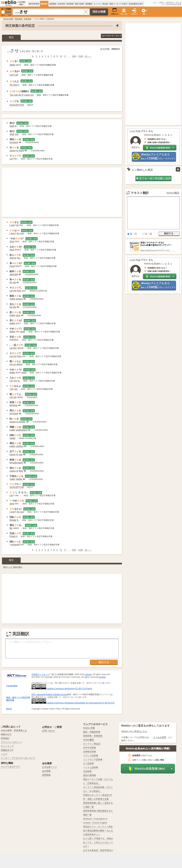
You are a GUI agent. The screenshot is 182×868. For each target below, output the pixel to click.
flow (21, 471)
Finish (13, 536)
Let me (13, 291)
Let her (13, 348)
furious (19, 299)
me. (19, 258)
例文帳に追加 (25, 61)
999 (74, 56)
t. (19, 85)
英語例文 (44, 4)
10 (61, 56)
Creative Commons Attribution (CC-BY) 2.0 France (62, 688)
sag (21, 454)
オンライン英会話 (101, 4)
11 (65, 56)
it (17, 536)
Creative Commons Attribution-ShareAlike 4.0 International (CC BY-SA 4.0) (73, 703)
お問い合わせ (48, 731)
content (20, 446)
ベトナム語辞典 (91, 767)
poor (18, 315)
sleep (19, 364)
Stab (12, 126)
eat (14, 282)
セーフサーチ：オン (112, 36)
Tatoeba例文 (12, 686)
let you (20, 233)
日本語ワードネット (40, 674)
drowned (15, 545)
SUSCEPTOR (17, 105)
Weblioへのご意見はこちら (134, 731)
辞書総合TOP (7, 750)
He (11, 85)
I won (12, 233)
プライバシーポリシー (11, 742)
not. (16, 389)
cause (13, 150)
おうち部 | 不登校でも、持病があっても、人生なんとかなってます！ (98, 842)
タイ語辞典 (88, 763)
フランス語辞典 (91, 756)
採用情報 (46, 775)
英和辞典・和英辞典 (23, 19)
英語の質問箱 (90, 775)
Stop (12, 241)
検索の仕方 (6, 734)
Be (11, 528)
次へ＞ (88, 56)
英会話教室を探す (136, 4)
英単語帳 (70, 4)
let (17, 225)
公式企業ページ (50, 767)
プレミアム (124, 14)
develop (14, 405)
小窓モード (115, 11)
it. (18, 520)
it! (16, 126)
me (17, 134)
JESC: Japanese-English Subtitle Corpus (49, 694)
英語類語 (53, 4)
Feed (12, 266)
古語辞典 (87, 771)
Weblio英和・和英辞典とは (14, 730)
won (15, 85)
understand (22, 430)
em (15, 381)
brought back (16, 463)
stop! (23, 332)
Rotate (13, 520)
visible (19, 479)
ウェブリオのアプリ (10, 767)
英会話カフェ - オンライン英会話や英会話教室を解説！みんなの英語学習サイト (98, 831)
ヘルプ (4, 754)
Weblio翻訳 (173, 193)
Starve (13, 258)
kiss (19, 291)
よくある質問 (160, 737)
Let (11, 75)
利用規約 (5, 738)
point (21, 150)
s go (15, 75)
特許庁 (9, 709)
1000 (81, 56)
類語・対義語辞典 (92, 732)
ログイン (134, 14)
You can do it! (17, 95)
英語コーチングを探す (118, 4)
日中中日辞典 (90, 748)
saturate (14, 274)
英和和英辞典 (34, 4)
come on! (29, 95)
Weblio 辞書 (8, 19)
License (88, 674)
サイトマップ (7, 746)
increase (14, 142)
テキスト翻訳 (140, 193)
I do (11, 389)
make (12, 299)
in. (19, 381)
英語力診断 (79, 4)
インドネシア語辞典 (93, 759)
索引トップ (8, 567)
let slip (13, 307)
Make (12, 65)
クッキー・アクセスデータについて (18, 758)
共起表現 (61, 4)
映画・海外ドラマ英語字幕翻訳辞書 (18, 699)
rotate (12, 438)
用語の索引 (18, 567)
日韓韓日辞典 (90, 752)
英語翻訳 (89, 4)
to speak (21, 422)
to (17, 150)
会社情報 (46, 771)
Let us (13, 364)
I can (12, 225)
